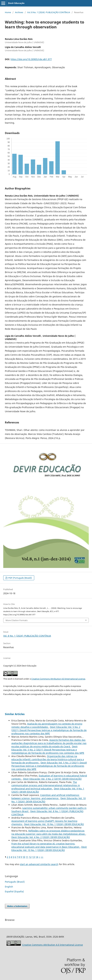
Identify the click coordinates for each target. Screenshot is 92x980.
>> (42, 857)
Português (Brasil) (15, 882)
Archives (19, 12)
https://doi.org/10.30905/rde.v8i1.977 (31, 59)
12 (30, 857)
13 (34, 857)
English (9, 887)
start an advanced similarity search (39, 864)
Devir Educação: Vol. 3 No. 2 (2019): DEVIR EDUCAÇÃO (52, 779)
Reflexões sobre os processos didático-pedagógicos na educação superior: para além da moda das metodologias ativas (48, 832)
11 (27, 857)
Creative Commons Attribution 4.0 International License (58, 679)
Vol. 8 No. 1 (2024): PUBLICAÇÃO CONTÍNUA (49, 12)
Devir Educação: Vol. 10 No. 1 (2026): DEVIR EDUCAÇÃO (54, 824)
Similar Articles (15, 714)
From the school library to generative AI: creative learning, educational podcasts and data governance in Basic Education (46, 845)
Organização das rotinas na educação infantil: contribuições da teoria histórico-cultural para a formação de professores (48, 759)
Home (8, 12)
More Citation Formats (17, 620)
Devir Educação (16, 3)
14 (37, 857)
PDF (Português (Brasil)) (20, 578)
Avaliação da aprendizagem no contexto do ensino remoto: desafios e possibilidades (47, 725)
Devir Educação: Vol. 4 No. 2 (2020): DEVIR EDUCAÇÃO (41, 837)
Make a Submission (17, 906)
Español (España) (14, 891)
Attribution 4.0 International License (53, 945)
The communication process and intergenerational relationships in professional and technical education (46, 785)
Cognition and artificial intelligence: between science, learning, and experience (45, 797)
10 (24, 857)
